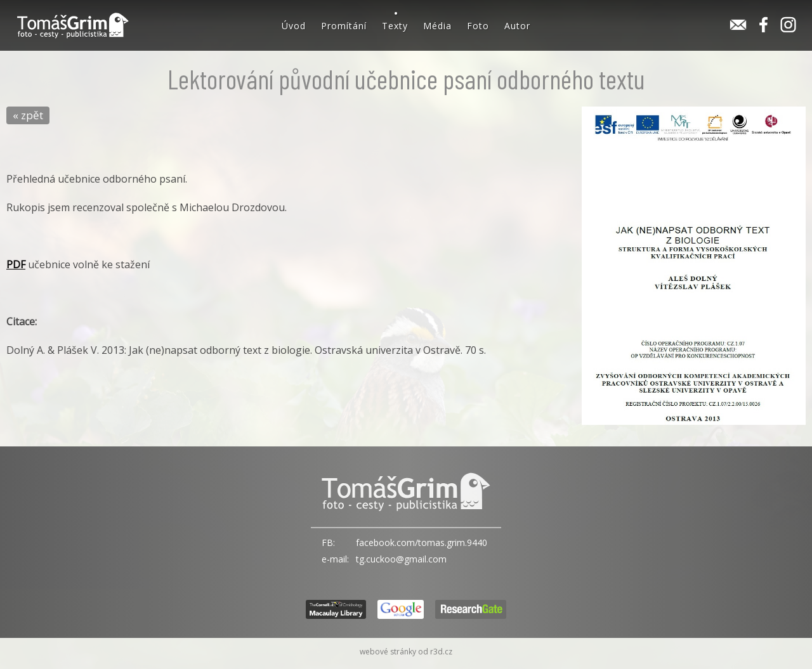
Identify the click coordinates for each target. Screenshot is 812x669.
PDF (16, 264)
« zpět (28, 115)
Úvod (294, 26)
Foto (478, 26)
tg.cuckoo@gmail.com (401, 559)
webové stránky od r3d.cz (406, 652)
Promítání (344, 26)
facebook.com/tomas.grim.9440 (422, 542)
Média (437, 26)
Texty (395, 26)
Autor (517, 26)
